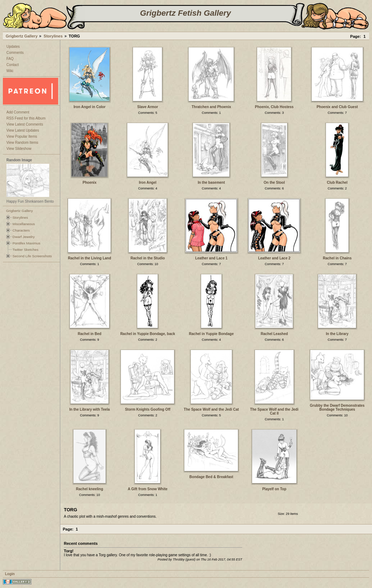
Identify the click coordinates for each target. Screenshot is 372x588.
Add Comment (18, 112)
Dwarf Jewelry (24, 237)
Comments (15, 53)
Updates (13, 47)
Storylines (53, 36)
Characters (21, 230)
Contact (12, 65)
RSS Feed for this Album (26, 118)
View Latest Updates (23, 130)
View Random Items (22, 143)
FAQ (10, 59)
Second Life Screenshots (32, 256)
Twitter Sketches (26, 250)
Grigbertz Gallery (22, 36)
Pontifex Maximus (26, 243)
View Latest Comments (25, 124)
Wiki (10, 71)
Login (10, 574)
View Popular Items (22, 136)
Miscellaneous (24, 224)
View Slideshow (19, 149)
